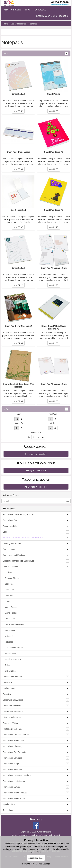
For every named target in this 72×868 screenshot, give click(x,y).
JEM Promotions (12, 10)
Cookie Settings (43, 864)
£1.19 (54, 227)
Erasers (8, 601)
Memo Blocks (11, 607)
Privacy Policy (28, 864)
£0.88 (18, 169)
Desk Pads (9, 590)
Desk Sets (9, 596)
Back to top (36, 819)
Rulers (7, 665)
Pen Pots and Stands (14, 648)
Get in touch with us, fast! (36, 454)
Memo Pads (10, 619)
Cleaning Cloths (12, 578)
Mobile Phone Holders (14, 625)
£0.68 (54, 111)
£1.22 (18, 285)
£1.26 (54, 285)
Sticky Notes (10, 671)
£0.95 (54, 169)
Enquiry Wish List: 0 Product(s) (52, 16)
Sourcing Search (36, 480)
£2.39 (54, 401)
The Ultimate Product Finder (36, 487)
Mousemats (10, 630)
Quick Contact (36, 447)
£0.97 (18, 227)
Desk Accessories (18, 24)
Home (5, 24)
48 (55, 419)
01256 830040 (22, 835)
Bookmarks (10, 572)
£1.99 (54, 343)
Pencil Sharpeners (13, 659)
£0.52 (18, 111)
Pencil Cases (10, 654)
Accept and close (36, 858)
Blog (28, 10)
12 (50, 419)
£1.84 (18, 343)
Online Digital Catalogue (36, 463)
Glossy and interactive (36, 470)
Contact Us (40, 10)
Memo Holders (11, 613)
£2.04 (18, 401)
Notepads (33, 24)
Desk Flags (10, 584)
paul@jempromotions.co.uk (48, 835)
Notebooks (9, 636)
